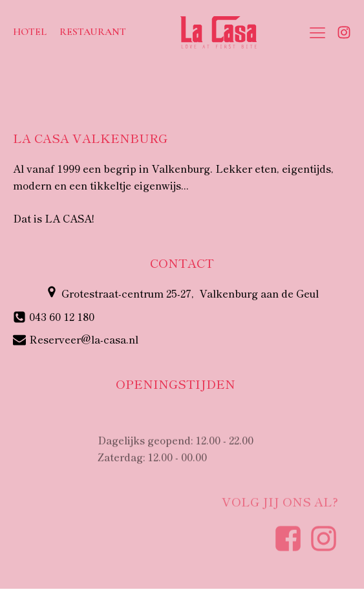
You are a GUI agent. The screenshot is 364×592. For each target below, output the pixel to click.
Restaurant (93, 32)
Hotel (30, 32)
